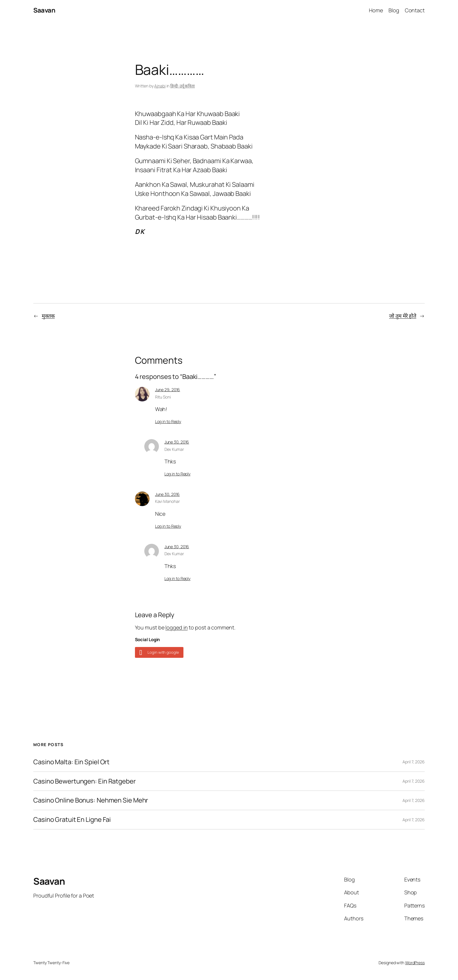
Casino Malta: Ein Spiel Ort (71, 762)
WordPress (415, 963)
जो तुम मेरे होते (403, 316)
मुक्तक (48, 316)
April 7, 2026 (414, 762)
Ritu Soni (163, 397)
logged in (176, 627)
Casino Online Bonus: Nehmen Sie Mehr (91, 800)
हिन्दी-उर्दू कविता (183, 86)
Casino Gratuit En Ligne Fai (72, 820)
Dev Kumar (174, 449)
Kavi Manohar (168, 501)
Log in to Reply (168, 421)
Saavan (44, 10)
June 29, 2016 (168, 390)
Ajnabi (160, 86)
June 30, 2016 (177, 442)
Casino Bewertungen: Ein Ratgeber (85, 781)
